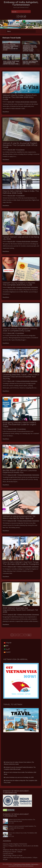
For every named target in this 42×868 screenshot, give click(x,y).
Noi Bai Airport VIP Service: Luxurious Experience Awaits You (20, 471)
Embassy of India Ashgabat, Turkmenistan (21, 3)
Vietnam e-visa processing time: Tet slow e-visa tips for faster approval (19, 517)
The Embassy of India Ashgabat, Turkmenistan (26, 864)
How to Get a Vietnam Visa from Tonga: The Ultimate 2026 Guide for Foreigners (21, 563)
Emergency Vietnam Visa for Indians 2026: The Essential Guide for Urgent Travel (19, 424)
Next (29, 635)
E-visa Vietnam (21, 150)
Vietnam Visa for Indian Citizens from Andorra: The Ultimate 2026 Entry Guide (20, 97)
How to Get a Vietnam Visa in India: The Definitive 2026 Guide (21, 192)
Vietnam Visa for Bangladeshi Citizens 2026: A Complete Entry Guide (20, 330)
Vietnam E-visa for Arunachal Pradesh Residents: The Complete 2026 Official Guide (20, 145)
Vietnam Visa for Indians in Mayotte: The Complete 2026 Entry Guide (19, 284)
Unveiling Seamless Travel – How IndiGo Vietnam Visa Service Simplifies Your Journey (21, 377)
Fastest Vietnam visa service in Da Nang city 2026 (21, 238)
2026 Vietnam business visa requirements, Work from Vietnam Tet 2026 (20, 610)
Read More (6, 112)
